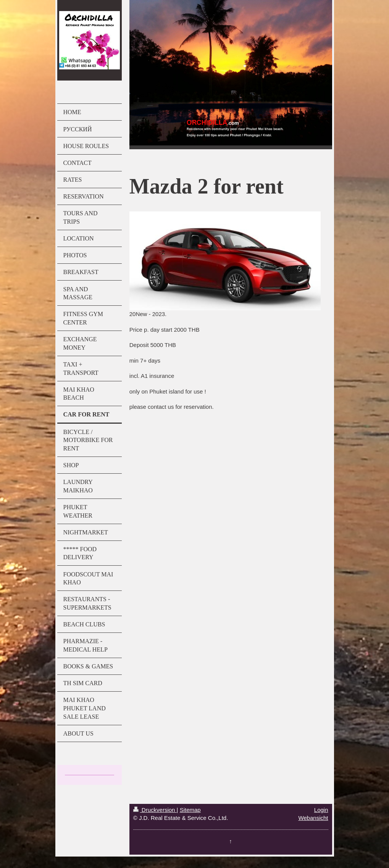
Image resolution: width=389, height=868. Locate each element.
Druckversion (155, 810)
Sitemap (190, 810)
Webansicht (313, 818)
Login (321, 810)
